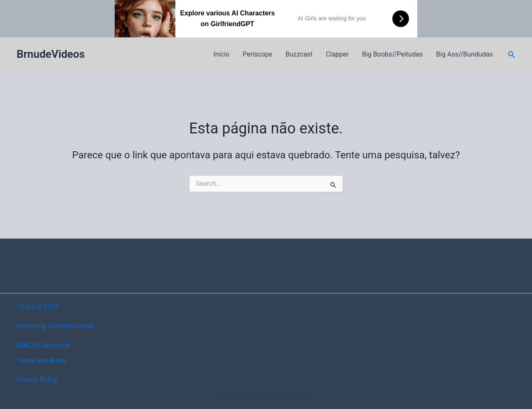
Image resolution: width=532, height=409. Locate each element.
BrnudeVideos (51, 54)
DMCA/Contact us (43, 345)
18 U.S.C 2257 (38, 307)
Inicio (222, 54)
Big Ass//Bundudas (464, 54)
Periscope (257, 54)
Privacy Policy (37, 380)
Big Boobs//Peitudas (392, 54)
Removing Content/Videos (55, 326)
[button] (512, 55)
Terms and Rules (41, 361)
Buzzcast (299, 54)
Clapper (337, 54)
